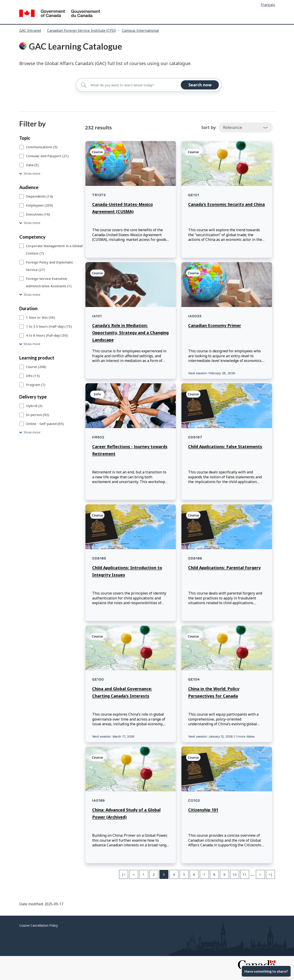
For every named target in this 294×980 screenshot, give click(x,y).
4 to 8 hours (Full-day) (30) (47, 335)
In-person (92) (38, 415)
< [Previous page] (134, 874)
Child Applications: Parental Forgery (224, 568)
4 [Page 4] (174, 874)
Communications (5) (42, 147)
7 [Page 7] (204, 874)
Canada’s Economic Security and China (226, 204)
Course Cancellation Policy (39, 925)
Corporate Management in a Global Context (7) (54, 249)
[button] (51, 174)
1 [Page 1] (144, 874)
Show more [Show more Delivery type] (32, 432)
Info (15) (33, 376)
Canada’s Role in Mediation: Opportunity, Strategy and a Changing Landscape (130, 333)
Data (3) (32, 165)
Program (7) (36, 385)
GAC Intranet (30, 30)
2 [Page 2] (154, 874)
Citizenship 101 (203, 810)
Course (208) (36, 367)
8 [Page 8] (214, 874)
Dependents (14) (39, 196)
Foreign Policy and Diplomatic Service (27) (50, 266)
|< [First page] (124, 874)
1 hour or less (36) (40, 317)
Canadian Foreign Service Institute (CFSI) (82, 30)
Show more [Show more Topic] (32, 173)
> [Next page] (260, 874)
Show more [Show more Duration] (32, 344)
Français (268, 5)
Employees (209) (39, 205)
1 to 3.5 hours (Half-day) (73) (49, 326)
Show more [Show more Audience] (32, 223)
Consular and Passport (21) (47, 156)
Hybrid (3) (34, 406)
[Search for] (149, 85)
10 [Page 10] (235, 874)
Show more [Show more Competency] (32, 295)
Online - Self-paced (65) (45, 424)
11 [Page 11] (245, 874)
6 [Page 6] (194, 874)
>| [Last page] (270, 874)
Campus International (140, 30)
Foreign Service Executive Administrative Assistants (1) (49, 282)
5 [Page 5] (184, 874)
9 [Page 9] (224, 874)
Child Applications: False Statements (225, 446)
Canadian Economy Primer (215, 325)
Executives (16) (38, 214)
